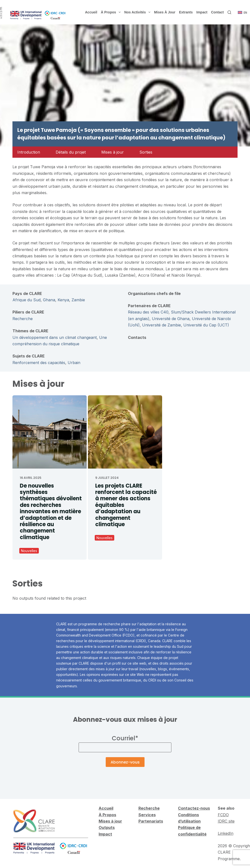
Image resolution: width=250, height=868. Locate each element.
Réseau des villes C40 (148, 312)
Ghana (49, 300)
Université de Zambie (161, 325)
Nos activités (138, 12)
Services (147, 815)
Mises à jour (165, 12)
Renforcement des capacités (39, 363)
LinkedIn (226, 833)
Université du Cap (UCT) (206, 325)
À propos (112, 12)
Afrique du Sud (26, 300)
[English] (242, 13)
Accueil (91, 12)
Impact (202, 12)
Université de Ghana (171, 319)
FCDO (223, 815)
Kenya (63, 300)
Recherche (23, 319)
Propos (109, 815)
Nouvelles (29, 551)
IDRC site (226, 821)
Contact (217, 12)
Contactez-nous (194, 808)
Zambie (78, 300)
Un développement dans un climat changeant (55, 337)
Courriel (125, 738)
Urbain (74, 363)
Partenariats (151, 821)
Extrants (186, 12)
